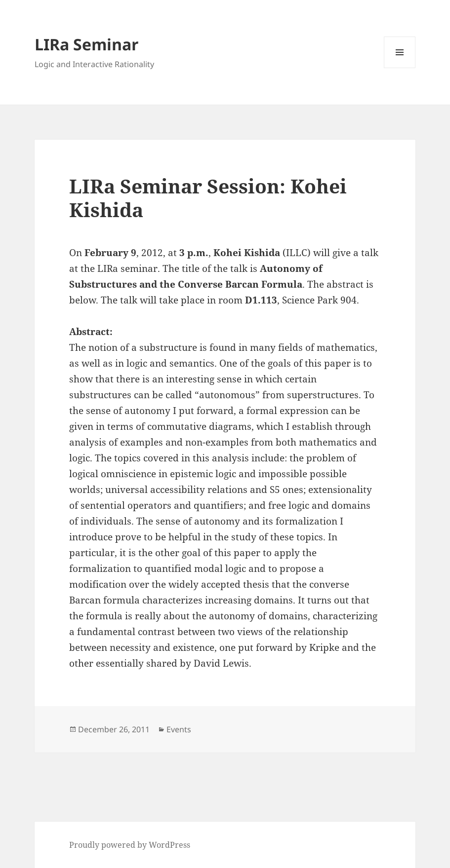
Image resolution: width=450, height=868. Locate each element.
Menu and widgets (400, 68)
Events (179, 729)
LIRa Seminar (87, 44)
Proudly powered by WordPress (130, 845)
